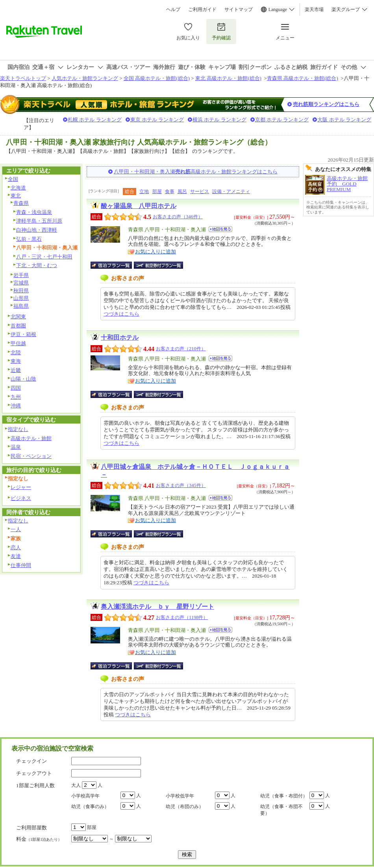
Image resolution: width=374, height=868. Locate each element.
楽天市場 (314, 9)
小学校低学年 (180, 796)
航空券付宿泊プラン (158, 265)
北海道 (18, 188)
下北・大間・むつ (37, 265)
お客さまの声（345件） (181, 485)
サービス (200, 191)
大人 (76, 785)
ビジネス (21, 498)
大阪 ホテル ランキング (344, 120)
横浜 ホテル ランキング (219, 120)
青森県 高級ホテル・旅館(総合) (303, 78)
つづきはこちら (121, 314)
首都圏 (18, 326)
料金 (39, 839)
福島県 (21, 306)
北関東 (18, 317)
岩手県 (21, 275)
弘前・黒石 (29, 239)
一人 (16, 529)
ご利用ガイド (202, 9)
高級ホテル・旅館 (31, 438)
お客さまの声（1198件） (182, 617)
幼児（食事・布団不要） (281, 810)
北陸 (16, 352)
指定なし (18, 429)
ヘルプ (173, 9)
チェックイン (31, 761)
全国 (13, 179)
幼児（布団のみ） (185, 807)
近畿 (16, 370)
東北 (16, 196)
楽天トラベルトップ (23, 78)
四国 (16, 388)
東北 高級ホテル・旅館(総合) (228, 78)
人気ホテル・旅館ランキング (85, 78)
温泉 (16, 447)
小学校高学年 (85, 796)
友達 (16, 556)
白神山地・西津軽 (37, 230)
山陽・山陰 (23, 379)
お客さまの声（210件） (181, 349)
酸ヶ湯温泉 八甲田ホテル (139, 206)
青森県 (21, 203)
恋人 (16, 547)
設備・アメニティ (231, 191)
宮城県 (21, 283)
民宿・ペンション (31, 456)
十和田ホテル (120, 337)
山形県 (21, 298)
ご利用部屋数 (31, 828)
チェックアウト (34, 773)
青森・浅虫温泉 (34, 212)
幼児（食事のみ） (90, 807)
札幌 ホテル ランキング (95, 120)
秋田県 (21, 291)
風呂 (182, 191)
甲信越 (18, 343)
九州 (16, 397)
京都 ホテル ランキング (282, 120)
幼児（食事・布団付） (284, 796)
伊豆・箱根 (23, 334)
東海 (16, 361)
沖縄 (16, 406)
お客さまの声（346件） (178, 217)
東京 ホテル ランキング (157, 120)
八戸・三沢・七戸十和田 (44, 257)
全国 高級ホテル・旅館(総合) (157, 78)
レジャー (21, 487)
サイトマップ (239, 9)
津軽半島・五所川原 (39, 221)
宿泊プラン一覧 (115, 265)
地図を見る (220, 229)
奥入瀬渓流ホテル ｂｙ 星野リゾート (157, 607)
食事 (170, 191)
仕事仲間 (21, 565)
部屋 (157, 191)
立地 (144, 191)
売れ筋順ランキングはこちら (326, 104)
